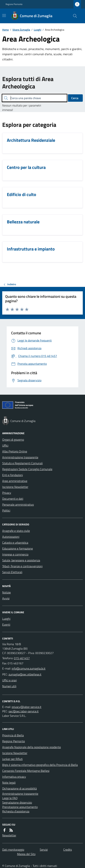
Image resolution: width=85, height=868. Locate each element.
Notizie (6, 592)
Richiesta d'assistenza (16, 811)
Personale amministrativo (18, 505)
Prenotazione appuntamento (20, 807)
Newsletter (9, 835)
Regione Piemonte (14, 4)
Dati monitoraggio (13, 850)
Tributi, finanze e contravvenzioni (22, 566)
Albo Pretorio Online (15, 451)
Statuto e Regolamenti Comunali (22, 463)
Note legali (9, 783)
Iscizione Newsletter (15, 753)
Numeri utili (9, 686)
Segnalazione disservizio (17, 802)
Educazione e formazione (18, 548)
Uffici (5, 445)
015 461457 (22, 658)
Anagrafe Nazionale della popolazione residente (32, 747)
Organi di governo (13, 440)
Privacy (7, 493)
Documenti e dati (13, 499)
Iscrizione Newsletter (15, 487)
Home (5, 30)
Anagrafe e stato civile (16, 531)
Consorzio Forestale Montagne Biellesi (26, 771)
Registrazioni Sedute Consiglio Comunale (27, 469)
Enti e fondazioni (13, 475)
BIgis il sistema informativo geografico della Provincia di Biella (40, 765)
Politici (6, 510)
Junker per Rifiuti (12, 759)
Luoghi (37, 30)
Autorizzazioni (11, 537)
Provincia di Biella (13, 735)
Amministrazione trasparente (20, 457)
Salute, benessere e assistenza (21, 560)
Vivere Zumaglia (21, 30)
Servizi (44, 850)
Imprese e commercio (15, 554)
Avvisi (6, 598)
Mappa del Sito (26, 854)
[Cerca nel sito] (73, 16)
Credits (68, 850)
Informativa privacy (14, 777)
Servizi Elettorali (12, 572)
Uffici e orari (9, 680)
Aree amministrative (15, 481)
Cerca (75, 98)
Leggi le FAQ (10, 798)
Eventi (6, 625)
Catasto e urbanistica (15, 543)
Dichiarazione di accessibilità (19, 788)
